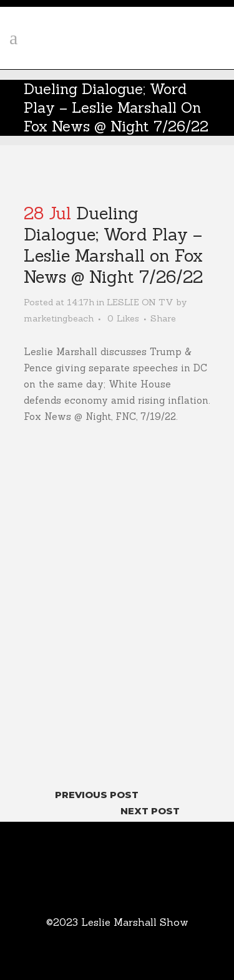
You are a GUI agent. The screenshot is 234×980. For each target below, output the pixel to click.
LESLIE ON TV (140, 302)
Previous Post (97, 795)
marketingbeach (59, 318)
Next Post (150, 811)
